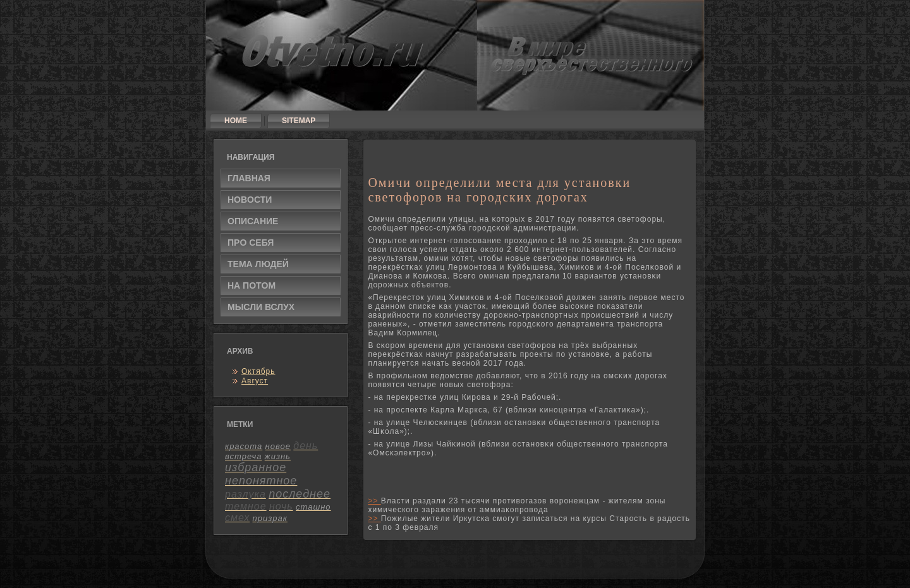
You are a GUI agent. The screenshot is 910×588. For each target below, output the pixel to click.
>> (374, 501)
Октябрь (258, 371)
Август (255, 381)
